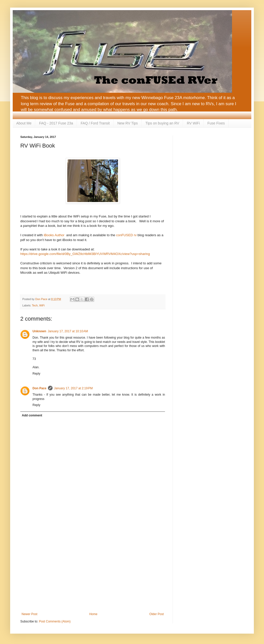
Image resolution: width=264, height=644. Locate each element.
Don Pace (39, 388)
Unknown (39, 331)
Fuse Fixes (216, 123)
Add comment (32, 415)
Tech (35, 305)
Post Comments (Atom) (55, 621)
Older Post (156, 614)
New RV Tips (128, 123)
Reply (36, 374)
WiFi (42, 305)
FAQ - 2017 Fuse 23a (56, 123)
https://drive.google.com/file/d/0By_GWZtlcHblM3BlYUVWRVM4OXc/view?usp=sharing (85, 254)
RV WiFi (193, 123)
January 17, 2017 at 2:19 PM (73, 388)
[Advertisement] (93, 571)
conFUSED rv (127, 235)
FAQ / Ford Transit (95, 123)
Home (93, 614)
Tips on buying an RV (162, 123)
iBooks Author (54, 235)
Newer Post (29, 614)
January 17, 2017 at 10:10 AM (68, 331)
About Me (24, 123)
